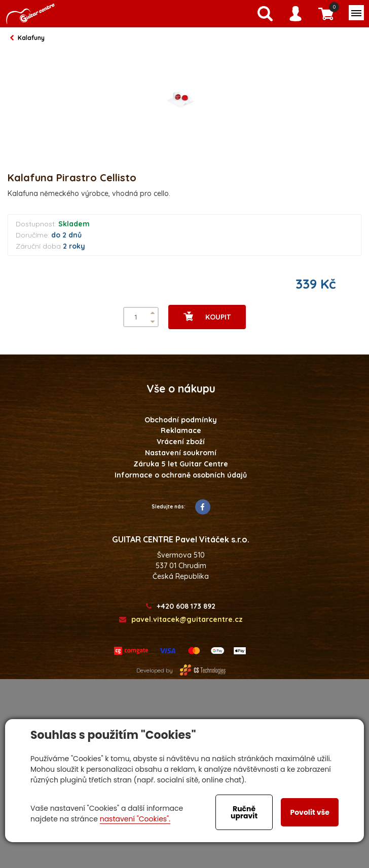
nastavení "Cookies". (135, 819)
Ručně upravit (244, 812)
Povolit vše (309, 812)
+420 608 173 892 (181, 606)
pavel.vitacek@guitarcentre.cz (181, 620)
